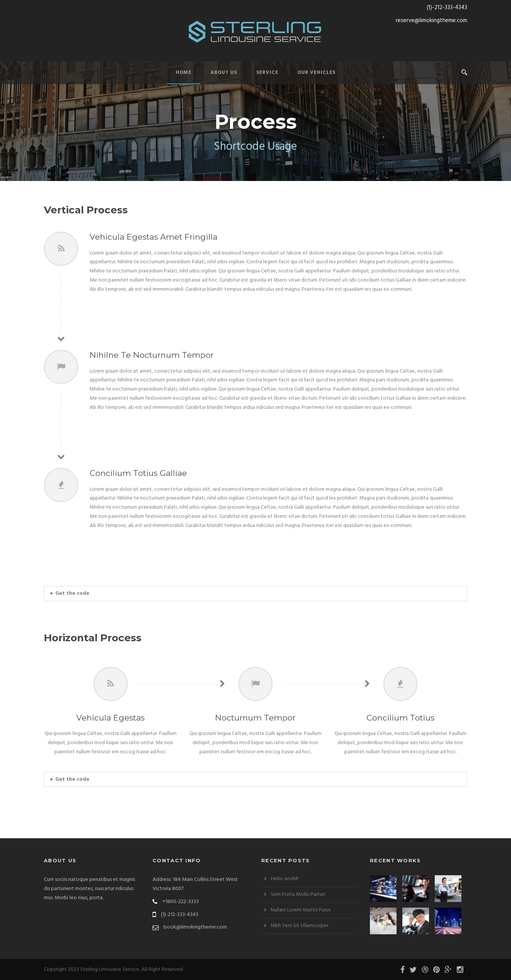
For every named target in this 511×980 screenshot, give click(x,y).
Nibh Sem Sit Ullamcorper (300, 926)
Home (184, 73)
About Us (224, 73)
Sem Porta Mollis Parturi (298, 894)
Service (267, 73)
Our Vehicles (317, 73)
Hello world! (285, 879)
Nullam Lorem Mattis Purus (301, 910)
